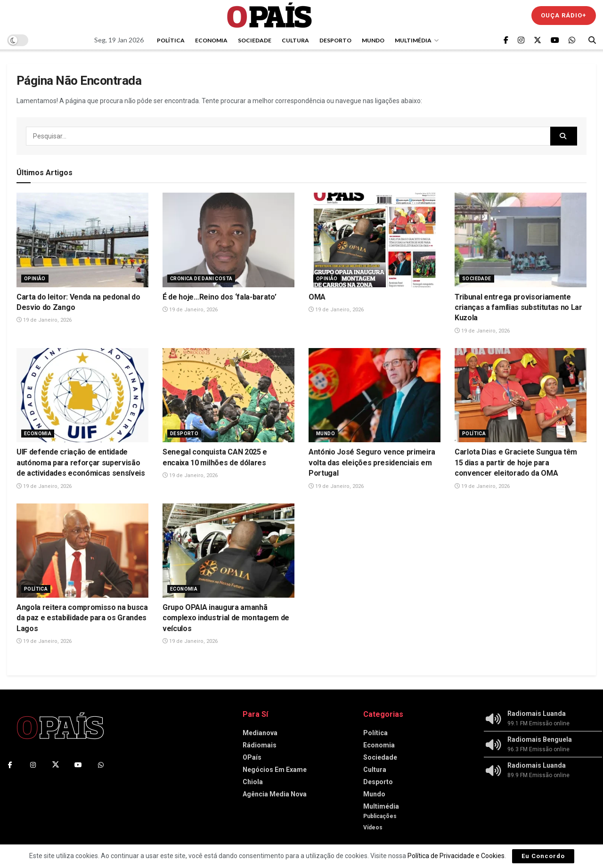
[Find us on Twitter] (538, 40)
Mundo (373, 40)
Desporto (335, 40)
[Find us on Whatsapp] (572, 40)
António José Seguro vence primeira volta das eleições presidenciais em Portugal (372, 462)
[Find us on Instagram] (521, 40)
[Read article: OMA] (375, 240)
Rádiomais (260, 745)
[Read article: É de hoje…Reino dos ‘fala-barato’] (228, 240)
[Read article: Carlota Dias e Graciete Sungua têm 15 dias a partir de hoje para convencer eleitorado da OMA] (521, 395)
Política (171, 40)
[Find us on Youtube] (555, 40)
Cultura (295, 40)
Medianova (260, 733)
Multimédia (413, 40)
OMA (317, 297)
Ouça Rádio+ (564, 15)
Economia (211, 40)
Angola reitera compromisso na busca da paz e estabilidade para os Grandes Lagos (82, 618)
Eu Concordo (543, 856)
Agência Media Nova (275, 794)
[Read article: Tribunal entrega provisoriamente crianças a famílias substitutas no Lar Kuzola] (521, 240)
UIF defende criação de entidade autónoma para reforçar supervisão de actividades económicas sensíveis (81, 462)
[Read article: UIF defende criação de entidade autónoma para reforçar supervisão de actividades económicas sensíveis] (82, 395)
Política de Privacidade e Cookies (456, 856)
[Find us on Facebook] (506, 40)
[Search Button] (592, 40)
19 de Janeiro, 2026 (44, 320)
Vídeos (373, 827)
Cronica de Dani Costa (201, 279)
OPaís (252, 757)
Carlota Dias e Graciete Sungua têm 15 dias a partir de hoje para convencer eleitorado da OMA (516, 462)
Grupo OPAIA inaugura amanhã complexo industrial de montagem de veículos (226, 618)
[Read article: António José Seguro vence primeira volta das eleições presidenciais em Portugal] (375, 395)
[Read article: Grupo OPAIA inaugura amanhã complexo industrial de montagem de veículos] (228, 551)
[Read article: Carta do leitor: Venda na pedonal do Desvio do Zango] (82, 240)
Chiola (253, 782)
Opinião (35, 279)
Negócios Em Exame (275, 770)
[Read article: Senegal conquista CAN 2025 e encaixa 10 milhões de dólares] (228, 395)
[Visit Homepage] (269, 15)
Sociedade (255, 40)
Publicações (380, 816)
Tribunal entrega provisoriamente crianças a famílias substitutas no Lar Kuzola (518, 308)
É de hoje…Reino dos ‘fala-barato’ (219, 297)
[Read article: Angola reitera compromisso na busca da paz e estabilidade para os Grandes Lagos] (82, 551)
